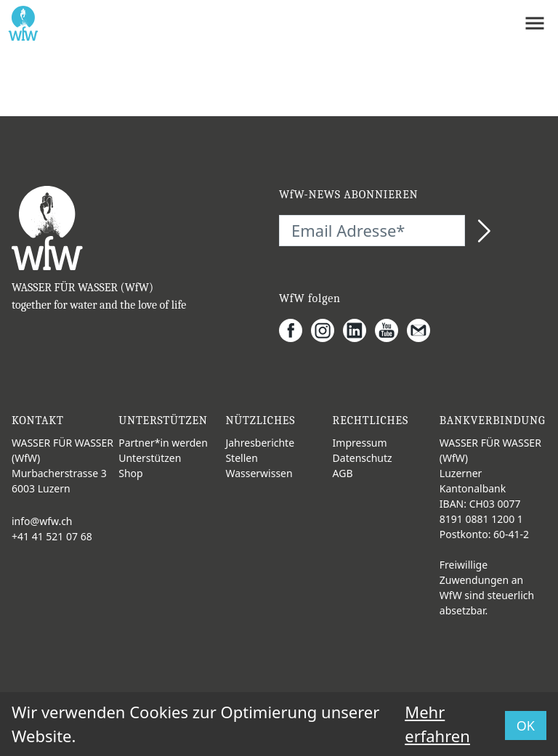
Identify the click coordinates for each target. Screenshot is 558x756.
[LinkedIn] (359, 330)
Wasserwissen (259, 473)
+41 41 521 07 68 (52, 536)
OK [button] (526, 725)
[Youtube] (391, 330)
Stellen (241, 458)
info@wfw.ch (42, 521)
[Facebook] (295, 330)
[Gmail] (423, 330)
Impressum (360, 443)
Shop (130, 473)
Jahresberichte (260, 443)
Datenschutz (363, 458)
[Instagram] (327, 330)
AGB (343, 473)
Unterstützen (150, 458)
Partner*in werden (163, 443)
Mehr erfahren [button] (437, 724)
